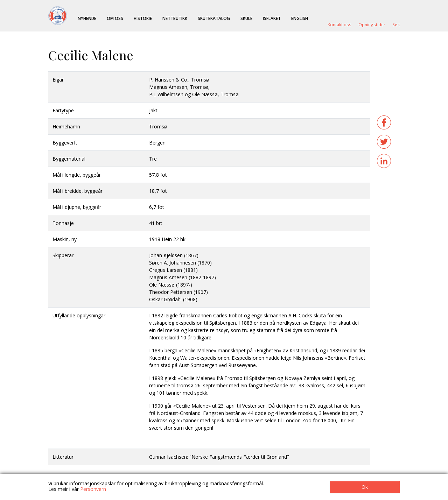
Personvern (93, 489)
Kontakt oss (339, 24)
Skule (246, 18)
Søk (396, 24)
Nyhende (87, 18)
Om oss (115, 18)
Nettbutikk (175, 18)
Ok (365, 487)
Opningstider (372, 24)
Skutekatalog (214, 18)
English (300, 18)
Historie (143, 18)
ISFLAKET (272, 18)
